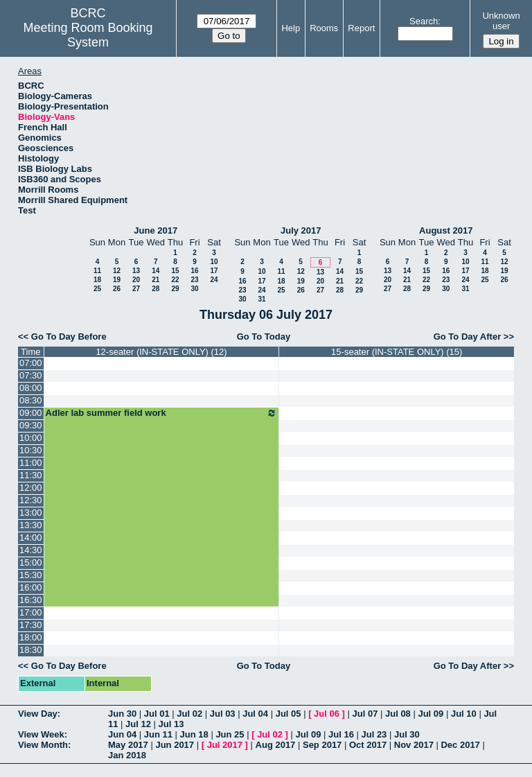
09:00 (31, 413)
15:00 (31, 562)
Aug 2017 (276, 745)
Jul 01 (157, 714)
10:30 (31, 450)
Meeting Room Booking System (88, 35)
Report (361, 28)
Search (424, 21)
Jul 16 (341, 734)
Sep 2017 (322, 745)
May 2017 (128, 745)
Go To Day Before (69, 337)
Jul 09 (431, 714)
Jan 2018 (127, 755)
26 (117, 289)
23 (194, 280)
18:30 (31, 650)
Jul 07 (365, 714)
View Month (43, 745)
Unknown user (501, 21)
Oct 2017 (368, 745)
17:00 (31, 612)
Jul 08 (398, 714)
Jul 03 (223, 714)
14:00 (31, 538)
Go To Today (264, 337)
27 (136, 289)
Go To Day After (468, 337)
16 (194, 271)
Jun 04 (122, 734)
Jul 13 (171, 724)
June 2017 (156, 230)
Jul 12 (138, 724)
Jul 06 (327, 714)
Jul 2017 (225, 745)
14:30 (31, 550)
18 (97, 280)
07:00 (31, 363)
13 (136, 271)
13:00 (31, 513)
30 (194, 289)
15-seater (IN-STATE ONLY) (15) (397, 352)
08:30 (31, 400)
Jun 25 (230, 734)
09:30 (31, 425)
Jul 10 (464, 714)
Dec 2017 (460, 745)
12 (117, 271)
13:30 (31, 525)
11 (97, 271)
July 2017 (301, 230)
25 (97, 289)
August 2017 (446, 230)
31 (261, 299)
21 (156, 280)
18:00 (31, 637)
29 (175, 289)
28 (156, 289)
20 (136, 280)
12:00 (31, 488)
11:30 (31, 475)
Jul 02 (189, 714)
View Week (41, 734)
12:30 (31, 500)
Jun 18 (194, 734)
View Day (38, 714)
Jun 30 (122, 714)
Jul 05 (289, 714)
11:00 (31, 463)
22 (175, 280)
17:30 (31, 625)
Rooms (324, 28)
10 (214, 262)
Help (291, 28)
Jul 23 (374, 734)
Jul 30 (407, 734)
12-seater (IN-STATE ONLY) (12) (161, 352)
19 (117, 280)
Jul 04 (255, 714)
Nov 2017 (414, 745)
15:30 (31, 575)
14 (156, 271)
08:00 (31, 388)
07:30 (31, 375)
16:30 (31, 600)
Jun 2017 (175, 745)
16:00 (31, 587)
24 (214, 280)
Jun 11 (158, 734)
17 (214, 271)
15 (175, 271)
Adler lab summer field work (162, 413)
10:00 (31, 438)
